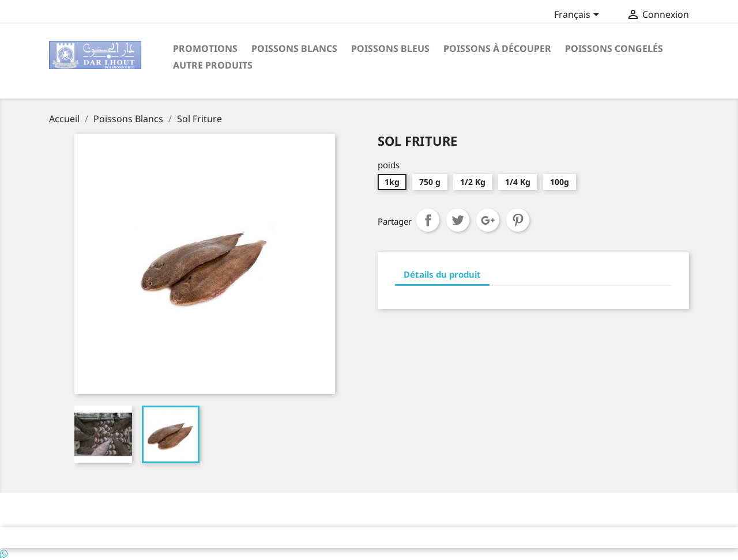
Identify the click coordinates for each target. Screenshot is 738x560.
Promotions (205, 48)
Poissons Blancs (294, 48)
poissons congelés (614, 48)
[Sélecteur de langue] (579, 16)
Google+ (488, 220)
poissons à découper (497, 48)
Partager (428, 220)
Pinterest (518, 220)
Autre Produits (213, 65)
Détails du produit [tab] (442, 274)
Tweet (458, 220)
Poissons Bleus (390, 48)
